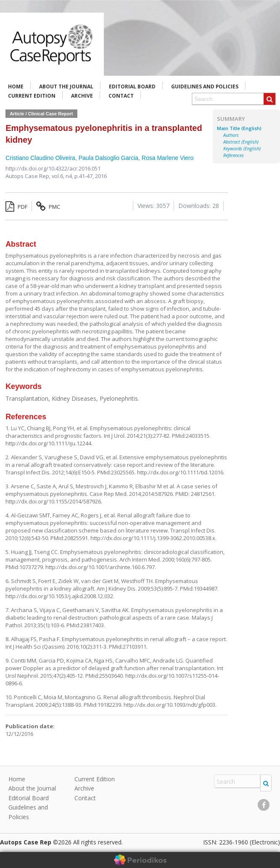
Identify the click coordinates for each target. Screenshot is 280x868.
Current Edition (32, 96)
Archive (82, 96)
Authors (231, 135)
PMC (48, 207)
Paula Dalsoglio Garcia (108, 158)
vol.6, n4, (63, 176)
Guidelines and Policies (205, 87)
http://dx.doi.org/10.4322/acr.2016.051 (53, 168)
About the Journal (66, 87)
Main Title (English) (239, 128)
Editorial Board (132, 87)
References (234, 155)
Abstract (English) (241, 142)
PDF (16, 207)
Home (16, 87)
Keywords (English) (242, 149)
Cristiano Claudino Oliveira (40, 158)
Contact (121, 96)
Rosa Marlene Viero (168, 158)
